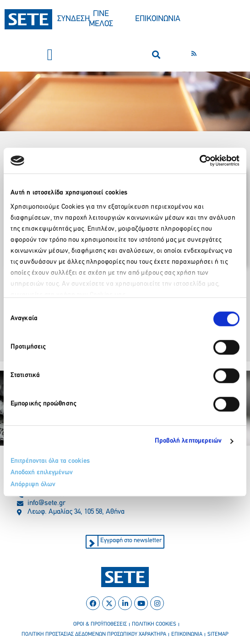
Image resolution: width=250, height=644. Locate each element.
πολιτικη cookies (154, 624)
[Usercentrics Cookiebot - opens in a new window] (199, 161)
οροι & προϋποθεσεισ (100, 624)
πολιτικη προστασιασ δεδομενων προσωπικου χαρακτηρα (94, 634)
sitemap (218, 634)
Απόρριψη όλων (33, 485)
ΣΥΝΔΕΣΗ (73, 19)
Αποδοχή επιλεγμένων (42, 473)
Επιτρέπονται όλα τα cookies (50, 461)
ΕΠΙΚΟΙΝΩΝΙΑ (158, 19)
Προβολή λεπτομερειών (188, 441)
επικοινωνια (187, 634)
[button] (50, 55)
